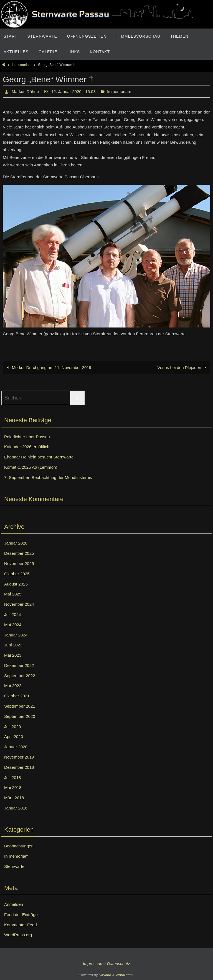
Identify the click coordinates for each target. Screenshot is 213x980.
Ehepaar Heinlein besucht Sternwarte (41, 457)
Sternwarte (15, 866)
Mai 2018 (13, 788)
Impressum (93, 964)
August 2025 (17, 584)
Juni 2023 (14, 645)
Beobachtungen (20, 846)
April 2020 (14, 737)
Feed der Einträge (22, 915)
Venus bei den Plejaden (182, 367)
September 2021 (21, 706)
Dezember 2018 (20, 767)
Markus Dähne (26, 91)
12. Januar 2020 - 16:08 (76, 91)
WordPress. (125, 975)
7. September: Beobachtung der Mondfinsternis (51, 477)
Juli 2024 (13, 614)
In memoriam (21, 65)
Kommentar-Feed (21, 925)
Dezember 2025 (20, 553)
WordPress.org (19, 935)
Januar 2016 (17, 808)
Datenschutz (119, 964)
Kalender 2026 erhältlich (28, 447)
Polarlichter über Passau (28, 437)
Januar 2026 (17, 543)
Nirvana (105, 975)
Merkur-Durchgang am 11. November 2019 (48, 367)
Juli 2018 (13, 777)
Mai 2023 (13, 655)
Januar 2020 (17, 747)
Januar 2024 (17, 635)
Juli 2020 (13, 727)
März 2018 (15, 798)
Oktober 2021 (18, 696)
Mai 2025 (13, 594)
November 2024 (20, 604)
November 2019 (20, 757)
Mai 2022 (13, 686)
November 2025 (20, 563)
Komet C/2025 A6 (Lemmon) (32, 467)
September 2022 (21, 676)
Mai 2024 (13, 625)
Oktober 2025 (18, 574)
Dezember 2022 (20, 665)
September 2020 (21, 716)
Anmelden (14, 904)
